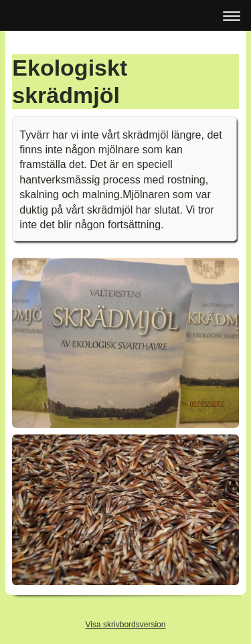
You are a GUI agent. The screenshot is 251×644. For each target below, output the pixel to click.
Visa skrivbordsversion (126, 625)
